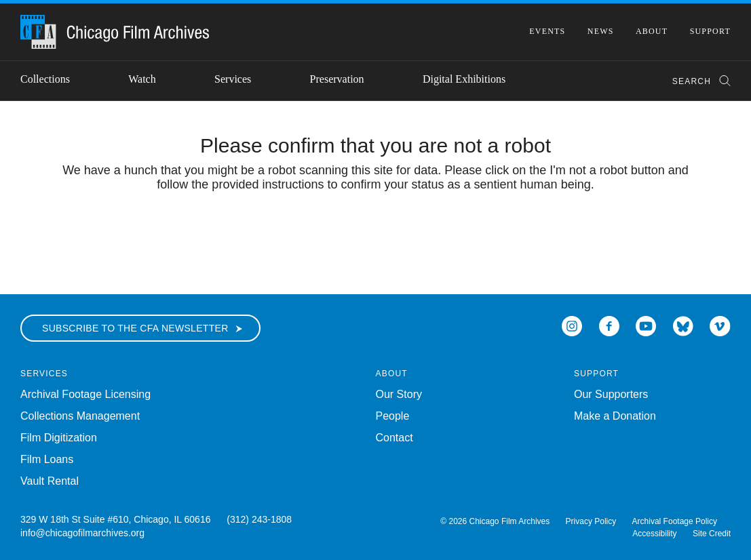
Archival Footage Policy (675, 521)
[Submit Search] (720, 81)
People (393, 416)
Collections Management (80, 416)
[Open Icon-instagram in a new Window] (572, 325)
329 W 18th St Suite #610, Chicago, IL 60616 (115, 519)
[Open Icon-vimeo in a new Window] (720, 325)
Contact (394, 438)
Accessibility (654, 534)
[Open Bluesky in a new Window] (683, 325)
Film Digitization (59, 438)
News (601, 31)
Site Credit (712, 534)
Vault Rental (50, 481)
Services (233, 79)
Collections (45, 79)
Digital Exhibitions (464, 79)
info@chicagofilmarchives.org (82, 533)
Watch (142, 79)
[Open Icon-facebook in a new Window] (609, 325)
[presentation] (376, 234)
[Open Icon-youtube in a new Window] (646, 325)
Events (547, 31)
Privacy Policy (591, 521)
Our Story (399, 394)
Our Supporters (611, 394)
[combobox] (695, 81)
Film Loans (47, 459)
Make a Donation (615, 416)
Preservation (337, 79)
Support (710, 31)
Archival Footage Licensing (85, 394)
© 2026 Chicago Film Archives (495, 521)
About (652, 31)
